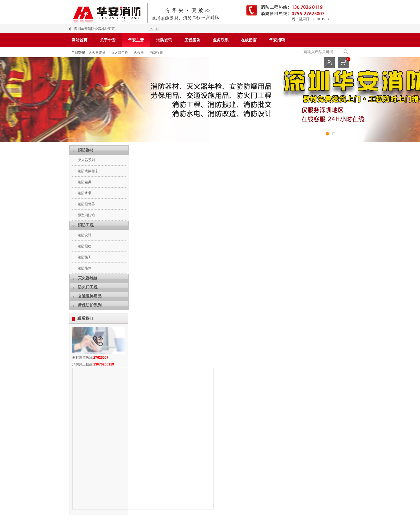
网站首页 (80, 40)
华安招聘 (277, 40)
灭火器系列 (86, 160)
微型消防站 (86, 215)
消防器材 (86, 150)
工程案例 (192, 40)
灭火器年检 (120, 52)
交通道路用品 (90, 296)
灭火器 (139, 52)
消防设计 (85, 235)
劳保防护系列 (90, 305)
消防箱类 (85, 182)
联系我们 (85, 318)
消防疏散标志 (88, 171)
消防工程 (86, 225)
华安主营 (136, 40)
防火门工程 (88, 287)
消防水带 (85, 193)
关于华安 (108, 40)
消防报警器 (86, 204)
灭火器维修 (97, 52)
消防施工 (85, 257)
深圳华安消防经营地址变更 (94, 29)
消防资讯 (164, 40)
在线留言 (249, 40)
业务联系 (221, 40)
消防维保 (85, 268)
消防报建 (156, 52)
